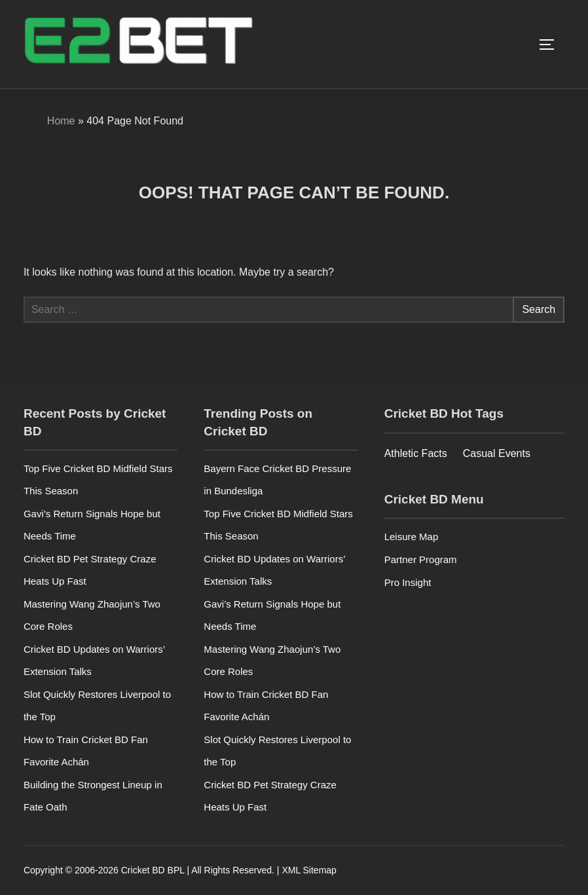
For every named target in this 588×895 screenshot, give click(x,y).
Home (61, 121)
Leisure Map (412, 537)
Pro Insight (408, 582)
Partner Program (421, 559)
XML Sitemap (309, 870)
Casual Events (497, 453)
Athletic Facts (416, 453)
